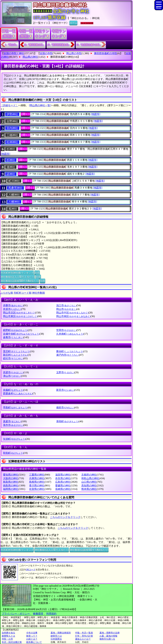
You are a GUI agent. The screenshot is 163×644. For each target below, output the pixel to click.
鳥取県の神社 (11, 482)
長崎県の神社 (63, 489)
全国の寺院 (46, 53)
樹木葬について (34, 642)
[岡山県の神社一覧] (40, 105)
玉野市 (65, 372)
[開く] (25, 114)
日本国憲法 (56, 639)
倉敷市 (13, 337)
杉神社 (11, 149)
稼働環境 (38, 614)
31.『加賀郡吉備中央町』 (89, 45)
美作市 (13, 425)
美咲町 (67, 421)
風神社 (13, 209)
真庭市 (12, 421)
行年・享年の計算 (84, 636)
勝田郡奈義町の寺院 (106, 53)
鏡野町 (15, 330)
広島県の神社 (63, 482)
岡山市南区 (73, 316)
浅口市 (66, 305)
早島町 (15, 408)
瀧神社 (11, 167)
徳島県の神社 (11, 486)
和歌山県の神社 (90, 478)
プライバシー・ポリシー (16, 614)
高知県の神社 (89, 486)
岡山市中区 (72, 313)
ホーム (73, 23)
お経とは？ (32, 639)
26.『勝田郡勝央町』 (35, 45)
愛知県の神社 (11, 475)
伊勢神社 (12, 114)
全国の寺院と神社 (14, 53)
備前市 (65, 408)
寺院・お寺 (7, 639)
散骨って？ (32, 636)
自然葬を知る (8, 633)
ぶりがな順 (7, 293)
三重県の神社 (37, 475)
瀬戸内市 (68, 355)
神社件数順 (39, 293)
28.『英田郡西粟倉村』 (59, 45)
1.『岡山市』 (12, 45)
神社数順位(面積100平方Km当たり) (20, 281)
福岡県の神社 (11, 489)
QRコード (31, 570)
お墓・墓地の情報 (108, 636)
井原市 (12, 309)
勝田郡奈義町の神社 (62, 57)
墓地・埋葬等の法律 (110, 633)
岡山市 (66, 309)
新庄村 (15, 355)
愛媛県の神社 (63, 486)
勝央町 (70, 351)
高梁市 (13, 372)
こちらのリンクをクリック (65, 517)
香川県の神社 (37, 486)
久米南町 (70, 334)
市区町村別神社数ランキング (17, 272)
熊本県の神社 (89, 489)
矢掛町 (14, 439)
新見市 (65, 390)
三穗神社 (12, 135)
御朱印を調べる (107, 639)
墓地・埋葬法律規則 (61, 633)
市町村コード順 (23, 293)
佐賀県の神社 (37, 489)
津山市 (12, 376)
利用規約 (51, 614)
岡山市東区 (20, 316)
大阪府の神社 (11, 478)
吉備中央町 (21, 334)
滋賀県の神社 (63, 475)
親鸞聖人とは (8, 636)
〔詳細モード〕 (9, 105)
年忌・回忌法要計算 (12, 642)
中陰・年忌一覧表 (84, 633)
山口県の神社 (89, 482)
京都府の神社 (89, 475)
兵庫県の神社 (37, 478)
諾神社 (11, 174)
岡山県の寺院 (74, 53)
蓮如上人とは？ (83, 639)
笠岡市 (66, 330)
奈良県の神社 (63, 478)
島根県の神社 (37, 482)
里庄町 (16, 351)
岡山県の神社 (30, 57)
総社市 (13, 358)
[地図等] (96, 114)
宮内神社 (12, 128)
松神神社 (12, 142)
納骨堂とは (56, 636)
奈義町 (13, 390)
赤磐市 (13, 305)
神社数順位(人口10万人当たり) (18, 277)
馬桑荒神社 (15, 188)
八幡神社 (14, 195)
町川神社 (14, 181)
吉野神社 (12, 121)
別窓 (37, 272)
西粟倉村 (18, 393)
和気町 (13, 453)
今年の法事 (32, 633)
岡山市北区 (19, 313)
